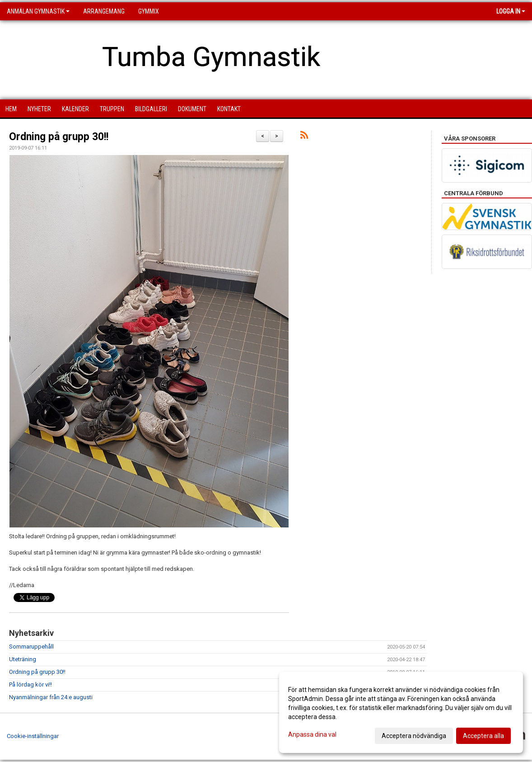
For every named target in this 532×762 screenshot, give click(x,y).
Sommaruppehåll (31, 647)
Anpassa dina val (312, 734)
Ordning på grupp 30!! (59, 137)
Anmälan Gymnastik (38, 11)
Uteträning (23, 659)
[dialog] (401, 712)
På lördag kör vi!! (30, 684)
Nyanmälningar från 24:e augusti (51, 697)
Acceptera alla (483, 736)
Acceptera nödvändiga (414, 736)
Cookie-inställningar (33, 736)
